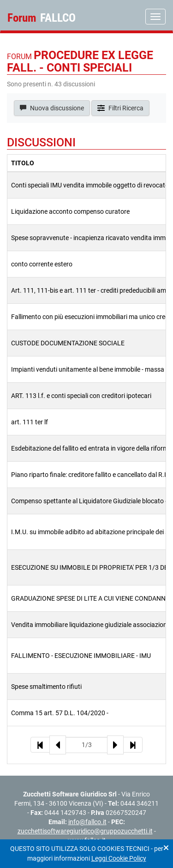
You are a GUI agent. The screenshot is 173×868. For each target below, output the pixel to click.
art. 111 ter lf (30, 422)
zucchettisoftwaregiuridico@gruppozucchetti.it (85, 831)
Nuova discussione (52, 108)
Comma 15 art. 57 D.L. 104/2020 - (60, 713)
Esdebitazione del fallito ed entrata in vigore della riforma (92, 448)
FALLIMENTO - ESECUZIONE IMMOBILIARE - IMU (81, 656)
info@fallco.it (87, 822)
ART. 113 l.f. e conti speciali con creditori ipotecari (81, 396)
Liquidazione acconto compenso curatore (70, 211)
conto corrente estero (42, 264)
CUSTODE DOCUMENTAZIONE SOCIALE (68, 343)
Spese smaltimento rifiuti (46, 687)
